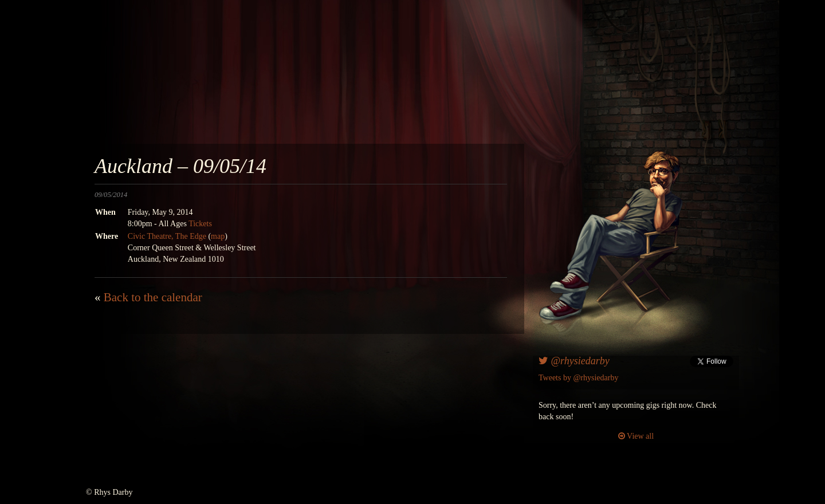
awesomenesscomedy (531, 80)
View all (636, 436)
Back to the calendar (153, 297)
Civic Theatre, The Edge (167, 236)
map (218, 236)
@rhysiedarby (574, 361)
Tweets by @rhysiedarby (578, 378)
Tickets (200, 224)
